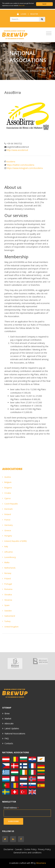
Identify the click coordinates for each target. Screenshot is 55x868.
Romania (7, 589)
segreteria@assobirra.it (18, 147)
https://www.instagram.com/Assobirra (25, 168)
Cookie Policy (30, 849)
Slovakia (7, 595)
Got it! (45, 4)
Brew (7, 713)
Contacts (9, 743)
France (6, 520)
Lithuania (7, 552)
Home (40, 68)
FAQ (7, 738)
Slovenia (7, 600)
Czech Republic (10, 504)
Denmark (7, 509)
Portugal (7, 584)
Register (34, 14)
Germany (7, 525)
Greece (7, 530)
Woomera (41, 863)
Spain (6, 605)
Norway (7, 573)
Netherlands (9, 568)
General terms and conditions (27, 853)
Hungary (7, 536)
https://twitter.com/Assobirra (21, 165)
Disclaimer (9, 849)
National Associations (15, 734)
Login (23, 14)
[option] (15, 663)
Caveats (19, 849)
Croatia (7, 493)
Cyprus (6, 498)
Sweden (7, 611)
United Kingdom (10, 627)
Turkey (6, 621)
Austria (6, 477)
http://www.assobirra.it (17, 150)
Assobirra (11, 162)
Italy (5, 546)
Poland (6, 579)
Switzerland (9, 616)
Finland (7, 514)
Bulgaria (7, 488)
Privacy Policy (44, 849)
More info (22, 5)
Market (8, 719)
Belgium (7, 482)
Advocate (9, 723)
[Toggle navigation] (49, 33)
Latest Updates (12, 728)
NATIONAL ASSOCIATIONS (32, 71)
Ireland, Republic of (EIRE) (14, 541)
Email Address (11, 808)
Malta (6, 562)
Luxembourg (9, 557)
